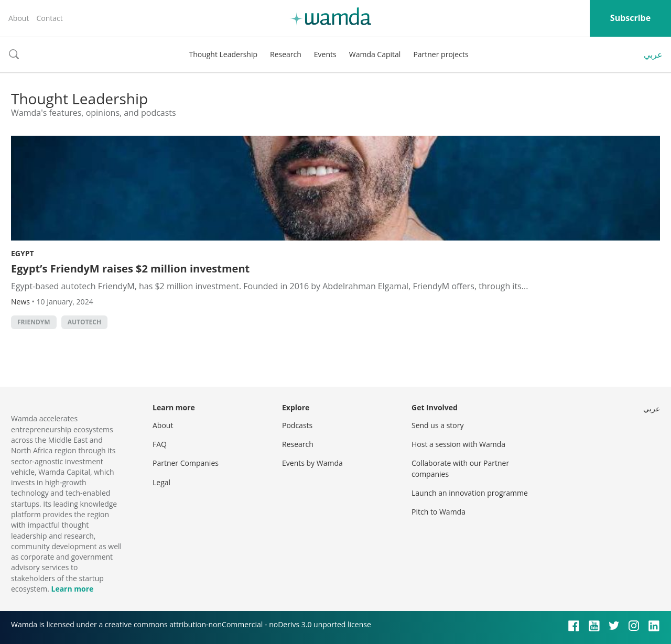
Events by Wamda (312, 463)
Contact (49, 18)
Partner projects (441, 54)
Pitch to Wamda (439, 512)
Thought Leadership (223, 54)
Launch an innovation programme (470, 493)
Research (286, 54)
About (19, 18)
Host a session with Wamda (458, 444)
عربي (653, 54)
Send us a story (437, 425)
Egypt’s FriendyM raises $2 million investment (130, 269)
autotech (84, 322)
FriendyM (34, 322)
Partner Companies (186, 463)
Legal (161, 482)
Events (325, 54)
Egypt (23, 253)
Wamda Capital (375, 54)
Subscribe (630, 18)
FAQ (160, 444)
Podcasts (297, 425)
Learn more (72, 589)
